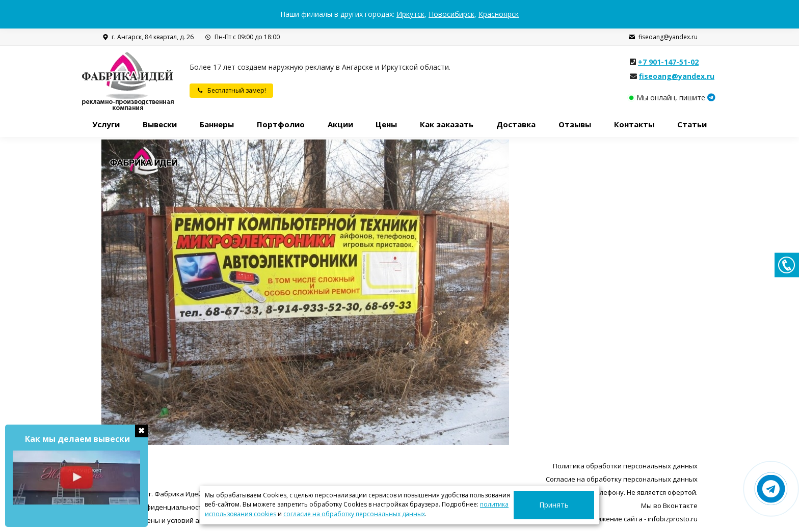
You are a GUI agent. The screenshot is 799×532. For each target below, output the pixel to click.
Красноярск (499, 14)
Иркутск (410, 14)
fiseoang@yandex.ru (663, 37)
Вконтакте (680, 506)
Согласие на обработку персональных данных (622, 479)
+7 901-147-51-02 (668, 62)
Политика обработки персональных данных (625, 466)
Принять (566, 505)
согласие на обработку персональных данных (354, 514)
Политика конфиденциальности (154, 507)
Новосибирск (451, 14)
